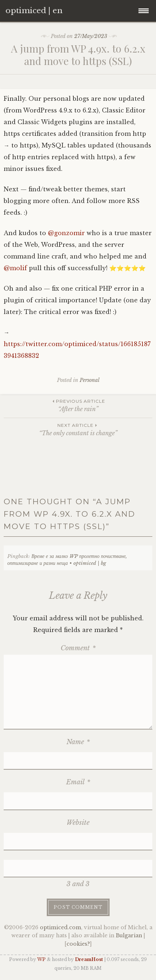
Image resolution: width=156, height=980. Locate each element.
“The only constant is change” (78, 429)
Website (78, 823)
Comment (78, 648)
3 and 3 (78, 884)
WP (41, 959)
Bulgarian (129, 935)
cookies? (78, 944)
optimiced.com (60, 927)
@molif (15, 268)
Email (78, 782)
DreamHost (89, 959)
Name (78, 742)
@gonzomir (66, 233)
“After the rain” (78, 405)
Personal (90, 380)
